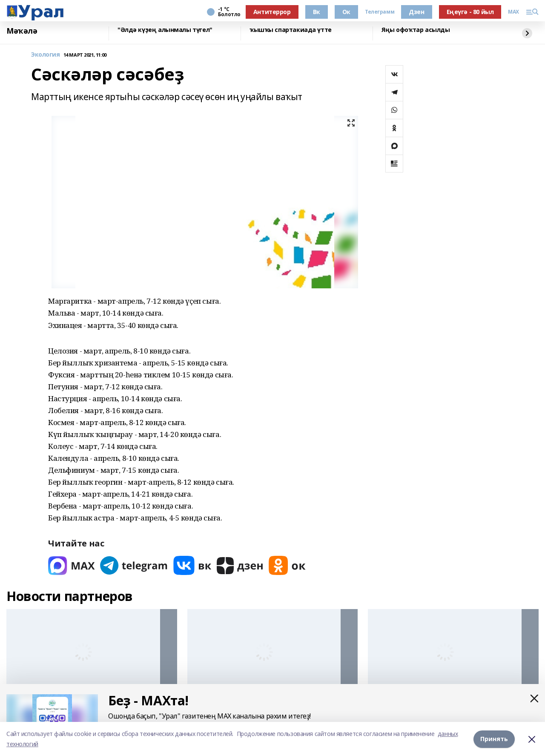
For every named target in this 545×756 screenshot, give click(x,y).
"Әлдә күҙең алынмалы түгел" (165, 30)
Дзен (416, 12)
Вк (317, 12)
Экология (46, 55)
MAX (513, 12)
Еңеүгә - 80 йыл (470, 12)
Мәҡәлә (22, 31)
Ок (346, 12)
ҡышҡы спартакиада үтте (291, 30)
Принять (494, 739)
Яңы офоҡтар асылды (416, 30)
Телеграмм (380, 12)
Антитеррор (272, 12)
